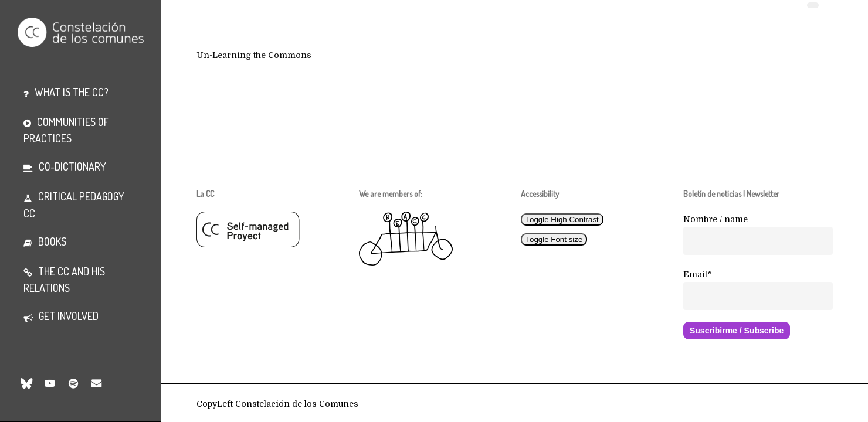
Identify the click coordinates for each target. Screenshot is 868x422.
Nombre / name (716, 219)
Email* (697, 274)
